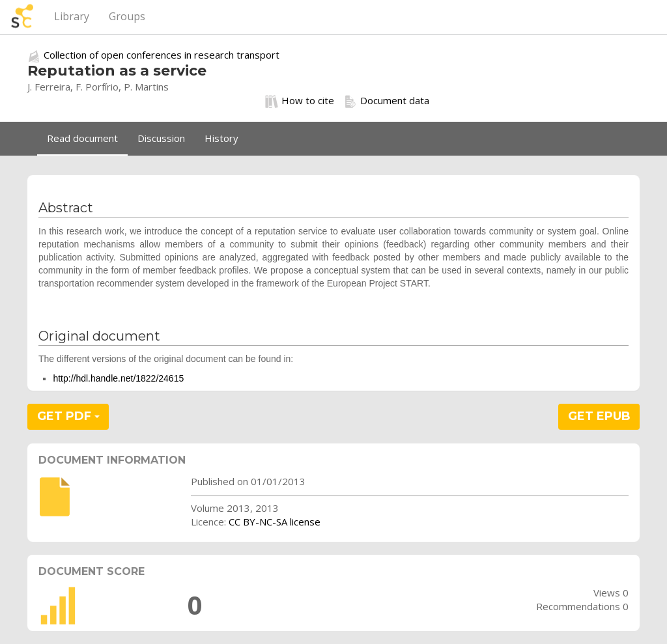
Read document (82, 138)
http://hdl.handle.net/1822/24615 (118, 378)
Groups (127, 16)
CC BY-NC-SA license (275, 522)
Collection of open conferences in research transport (162, 55)
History (221, 138)
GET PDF (68, 416)
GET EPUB (599, 416)
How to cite (300, 101)
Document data (387, 101)
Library (72, 16)
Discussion (161, 138)
